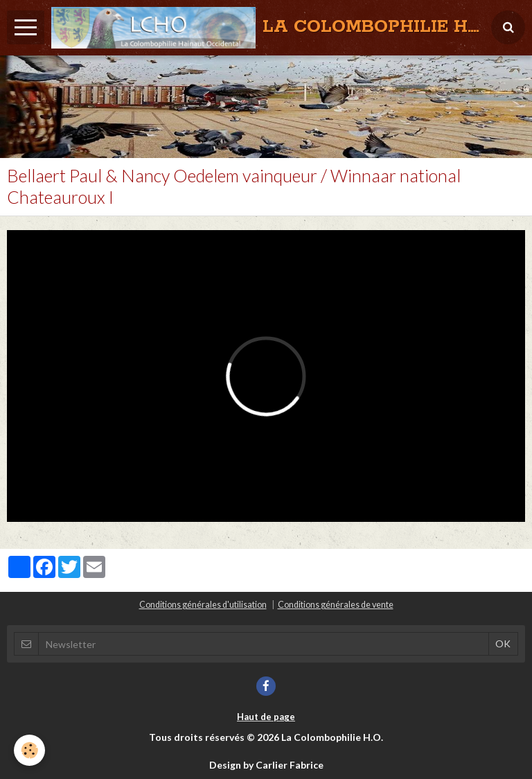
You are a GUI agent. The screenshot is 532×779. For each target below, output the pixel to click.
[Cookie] (29, 750)
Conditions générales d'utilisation (203, 605)
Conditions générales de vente (336, 605)
